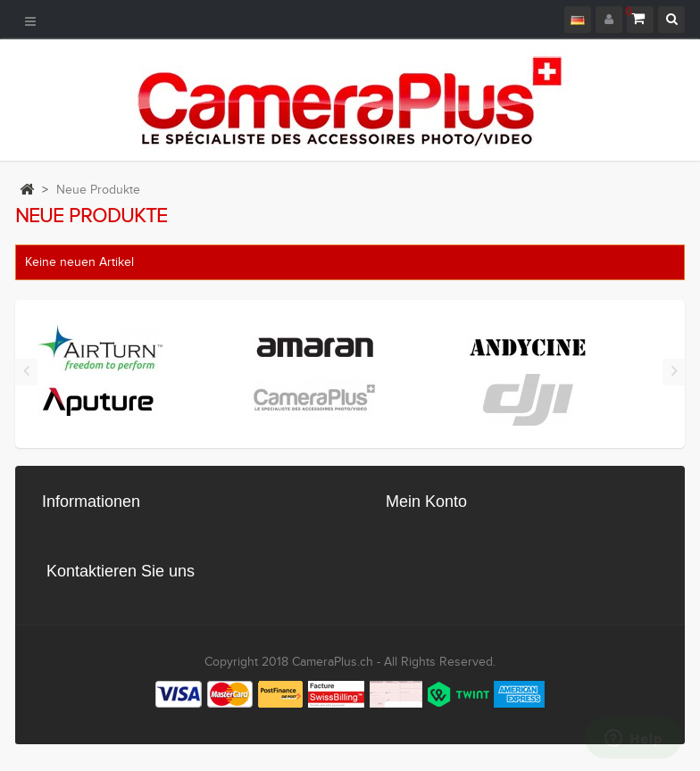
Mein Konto (426, 502)
